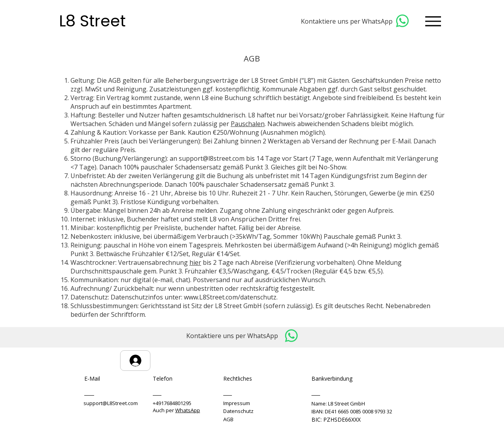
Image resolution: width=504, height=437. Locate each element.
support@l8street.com (212, 158)
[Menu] (433, 21)
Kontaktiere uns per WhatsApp (347, 21)
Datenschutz (238, 411)
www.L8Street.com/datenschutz (230, 297)
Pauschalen (248, 124)
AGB (228, 419)
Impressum (237, 403)
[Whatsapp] (402, 21)
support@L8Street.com (111, 403)
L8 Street (94, 21)
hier (195, 262)
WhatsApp (188, 410)
